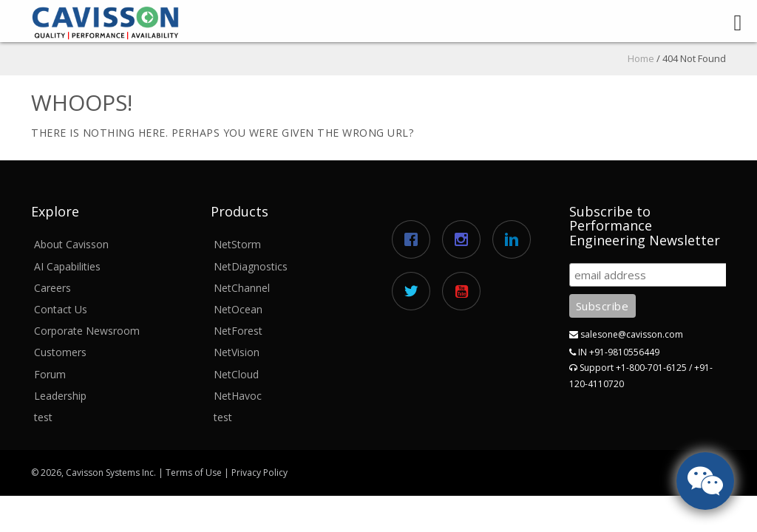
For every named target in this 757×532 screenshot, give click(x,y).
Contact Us (61, 309)
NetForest (238, 331)
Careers (52, 288)
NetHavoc (238, 396)
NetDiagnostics (251, 266)
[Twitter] (415, 291)
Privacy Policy (259, 473)
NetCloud (236, 374)
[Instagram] (465, 239)
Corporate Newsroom (87, 331)
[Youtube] (465, 291)
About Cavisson (71, 244)
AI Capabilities (67, 266)
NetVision (237, 352)
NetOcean (238, 309)
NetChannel (242, 288)
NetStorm (237, 244)
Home (641, 58)
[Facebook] (415, 239)
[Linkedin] (515, 239)
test (43, 417)
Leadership (60, 396)
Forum (50, 374)
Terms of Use (194, 473)
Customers (60, 352)
